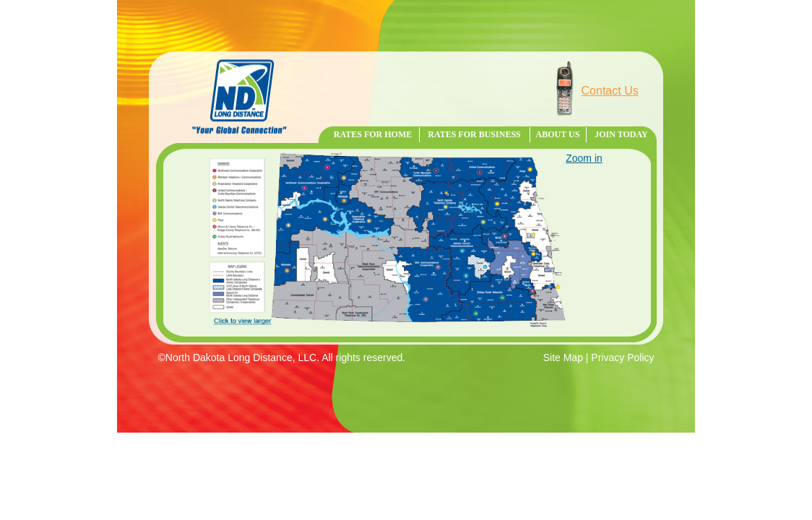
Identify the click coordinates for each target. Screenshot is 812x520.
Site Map (563, 357)
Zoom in (584, 158)
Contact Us (610, 91)
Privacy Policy (622, 357)
